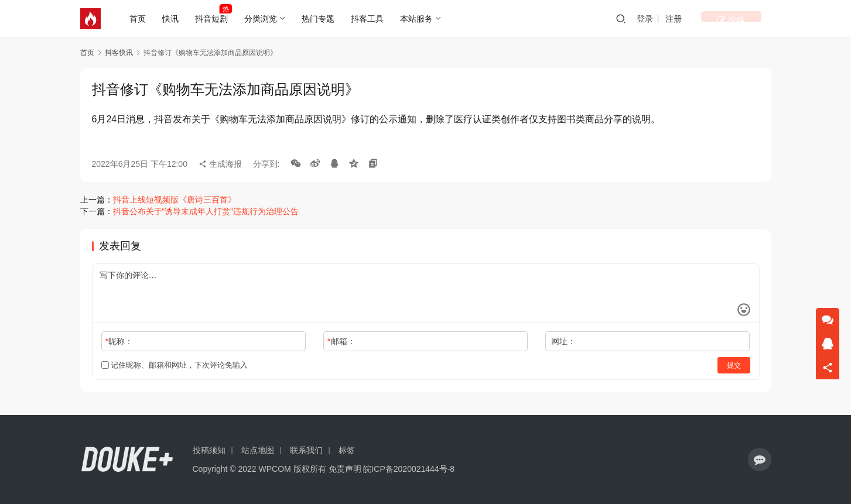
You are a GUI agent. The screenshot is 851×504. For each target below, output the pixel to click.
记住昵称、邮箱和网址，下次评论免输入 (175, 365)
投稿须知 (209, 450)
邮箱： (341, 341)
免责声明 (345, 469)
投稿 (750, 19)
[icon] (760, 460)
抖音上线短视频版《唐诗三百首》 (175, 200)
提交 (734, 365)
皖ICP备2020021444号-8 (409, 469)
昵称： (119, 341)
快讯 (173, 19)
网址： (563, 341)
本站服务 (419, 19)
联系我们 (306, 450)
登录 (683, 19)
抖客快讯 (119, 53)
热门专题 (321, 19)
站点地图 (258, 450)
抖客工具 (370, 19)
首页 (141, 19)
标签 (347, 450)
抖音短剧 (214, 19)
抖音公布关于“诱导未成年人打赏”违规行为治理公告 (206, 211)
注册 (712, 19)
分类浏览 (264, 19)
